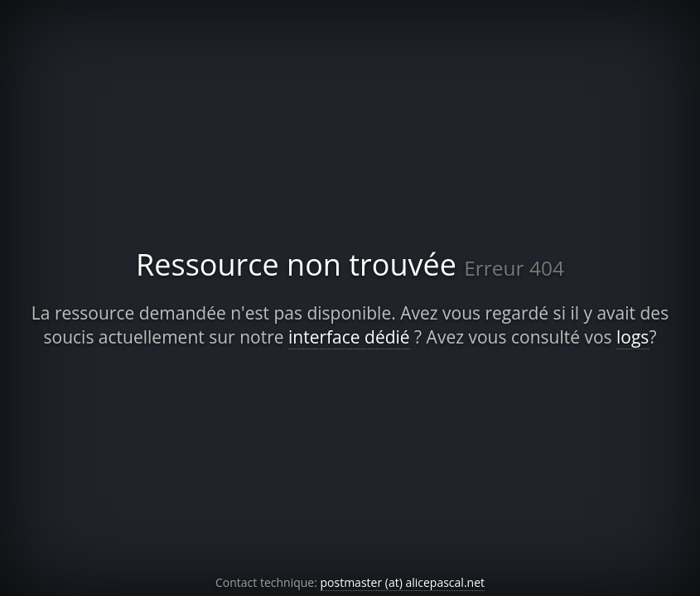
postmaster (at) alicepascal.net (403, 582)
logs (632, 337)
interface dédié (349, 337)
